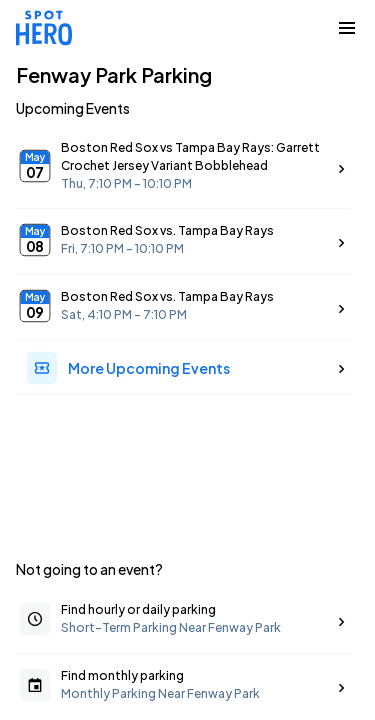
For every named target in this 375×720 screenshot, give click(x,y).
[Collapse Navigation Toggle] (347, 28)
